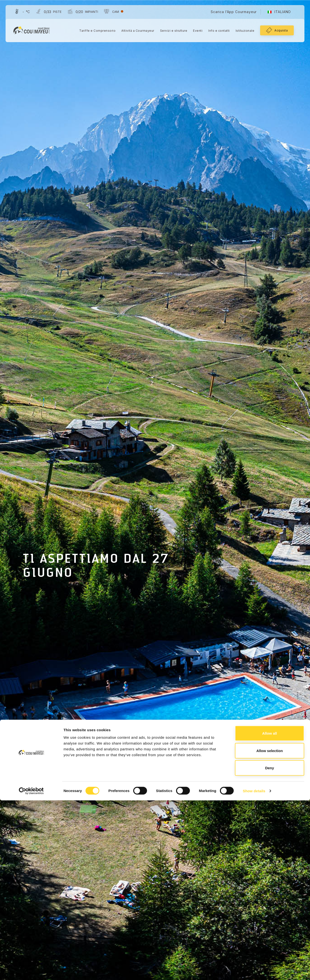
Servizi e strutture (172, 32)
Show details (254, 970)
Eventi (196, 32)
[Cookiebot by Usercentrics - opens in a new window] (31, 971)
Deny (270, 947)
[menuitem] (277, 13)
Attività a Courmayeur (136, 32)
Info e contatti (217, 32)
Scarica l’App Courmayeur (232, 13)
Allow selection (269, 930)
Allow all (270, 913)
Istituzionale (243, 32)
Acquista (279, 31)
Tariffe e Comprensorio (95, 32)
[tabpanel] (155, 490)
